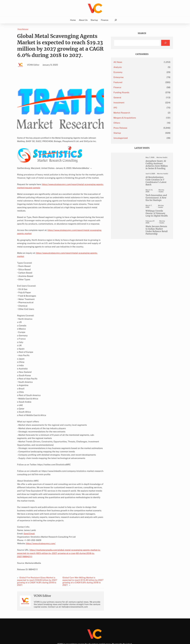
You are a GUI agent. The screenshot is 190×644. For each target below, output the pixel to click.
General (130, 98)
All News (130, 62)
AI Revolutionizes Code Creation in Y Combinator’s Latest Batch (154, 182)
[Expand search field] (116, 20)
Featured (130, 82)
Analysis (130, 67)
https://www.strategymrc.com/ (41, 527)
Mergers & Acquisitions (137, 118)
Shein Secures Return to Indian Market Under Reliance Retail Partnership (155, 227)
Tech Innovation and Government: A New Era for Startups (155, 197)
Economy (130, 72)
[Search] (165, 43)
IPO (128, 108)
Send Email (29, 517)
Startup (130, 133)
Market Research (134, 113)
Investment (131, 103)
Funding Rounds (134, 92)
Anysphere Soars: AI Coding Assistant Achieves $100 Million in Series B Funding (155, 165)
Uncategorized (133, 138)
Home (73, 20)
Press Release (23, 29)
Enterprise (131, 77)
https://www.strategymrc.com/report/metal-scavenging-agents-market (82, 227)
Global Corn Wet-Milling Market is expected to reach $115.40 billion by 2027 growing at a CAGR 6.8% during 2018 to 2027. (91, 560)
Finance (130, 87)
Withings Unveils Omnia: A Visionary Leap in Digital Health (156, 211)
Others (129, 123)
